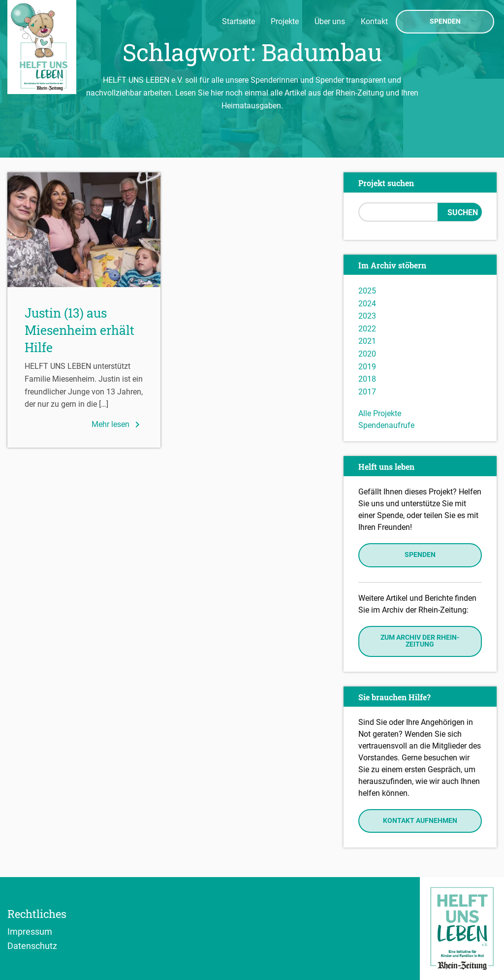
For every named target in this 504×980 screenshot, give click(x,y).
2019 (367, 367)
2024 (367, 304)
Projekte (285, 21)
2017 (367, 392)
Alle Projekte (380, 413)
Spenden (445, 22)
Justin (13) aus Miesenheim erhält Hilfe (79, 330)
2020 (367, 354)
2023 (367, 316)
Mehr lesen (117, 425)
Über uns (330, 21)
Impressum (30, 931)
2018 (367, 379)
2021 (367, 341)
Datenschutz (32, 946)
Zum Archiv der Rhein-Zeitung (420, 641)
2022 (367, 329)
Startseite (238, 21)
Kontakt (374, 21)
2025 (367, 291)
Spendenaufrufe (386, 425)
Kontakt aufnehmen (420, 821)
